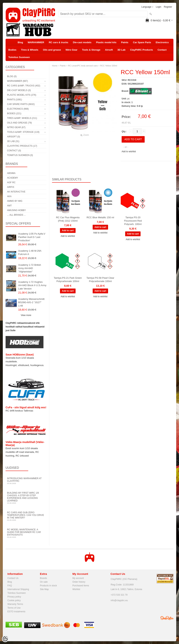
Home (55, 66)
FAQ (10, 586)
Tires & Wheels (30, 50)
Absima (11, 173)
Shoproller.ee (167, 618)
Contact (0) (14, 151)
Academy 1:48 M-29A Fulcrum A (30, 252)
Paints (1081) (14, 100)
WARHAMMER (36, 42)
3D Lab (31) (13, 141)
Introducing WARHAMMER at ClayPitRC (26, 481)
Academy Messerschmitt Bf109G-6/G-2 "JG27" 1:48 (31, 302)
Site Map (44, 589)
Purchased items (81, 586)
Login (158, 7)
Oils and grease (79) (19, 123)
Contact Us (13, 578)
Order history (79, 582)
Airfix (11, 187)
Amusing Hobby (16, 210)
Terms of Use (14, 608)
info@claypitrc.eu (119, 600)
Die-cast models (82, 42)
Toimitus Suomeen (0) (20, 155)
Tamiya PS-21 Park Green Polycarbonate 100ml (68, 280)
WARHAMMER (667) (17, 81)
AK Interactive (16, 192)
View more (26, 315)
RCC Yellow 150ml (109, 66)
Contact (162, 50)
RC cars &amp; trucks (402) (24, 86)
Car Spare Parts (142, 42)
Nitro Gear (71, 50)
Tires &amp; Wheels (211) (22, 118)
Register (168, 7)
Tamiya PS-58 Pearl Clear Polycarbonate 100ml (100, 280)
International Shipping (18, 589)
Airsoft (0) (14, 137)
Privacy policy (14, 597)
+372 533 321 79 (119, 595)
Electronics (162, 42)
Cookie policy (14, 600)
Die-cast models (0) (19, 90)
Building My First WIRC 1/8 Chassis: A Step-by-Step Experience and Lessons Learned (26, 498)
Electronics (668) (18, 109)
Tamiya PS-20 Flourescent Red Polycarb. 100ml (133, 221)
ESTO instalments (16, 612)
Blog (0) (12, 76)
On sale (44, 582)
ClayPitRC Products (142, 50)
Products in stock (48, 586)
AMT (9, 206)
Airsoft (109, 50)
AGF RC (11, 182)
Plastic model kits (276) (22, 95)
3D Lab (121, 50)
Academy (13, 178)
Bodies (12, 50)
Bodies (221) (14, 113)
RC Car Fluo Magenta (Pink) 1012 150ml (68, 219)
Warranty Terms (15, 604)
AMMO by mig (15, 201)
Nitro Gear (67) (16, 127)
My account (78, 578)
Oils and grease (52, 50)
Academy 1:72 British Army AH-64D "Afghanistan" (30, 268)
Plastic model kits (106, 42)
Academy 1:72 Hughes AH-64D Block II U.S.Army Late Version (32, 285)
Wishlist (76, 589)
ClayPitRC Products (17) (22, 146)
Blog (20, 42)
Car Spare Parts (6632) (21, 104)
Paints (125, 42)
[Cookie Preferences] (5, 639)
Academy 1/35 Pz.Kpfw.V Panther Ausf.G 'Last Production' (32, 237)
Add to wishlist (129, 151)
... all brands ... (16, 215)
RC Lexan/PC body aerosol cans (83, 66)
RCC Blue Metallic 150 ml (100, 217)
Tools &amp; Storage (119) (23, 132)
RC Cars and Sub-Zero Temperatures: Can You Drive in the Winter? (26, 516)
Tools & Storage (91, 50)
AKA (9, 196)
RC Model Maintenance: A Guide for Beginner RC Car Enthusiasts (26, 533)
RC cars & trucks (59, 42)
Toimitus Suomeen (19, 57)
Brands (43, 578)
